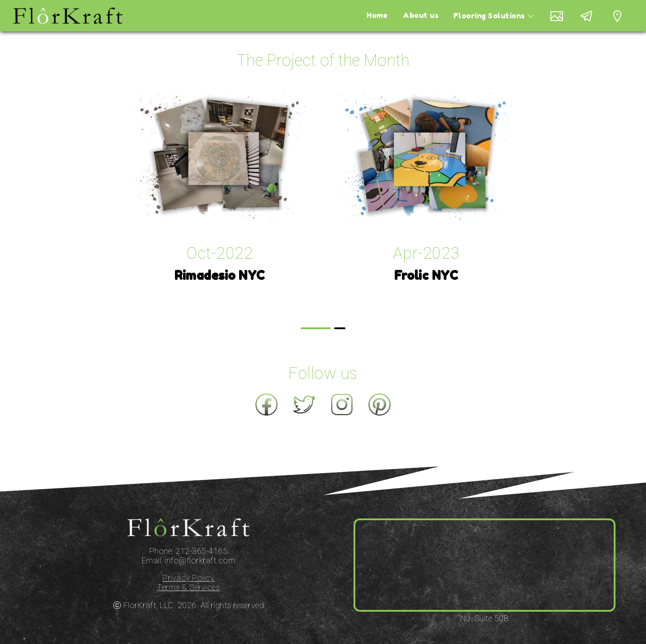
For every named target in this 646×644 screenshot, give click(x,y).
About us (429, 16)
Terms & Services (188, 587)
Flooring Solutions (501, 16)
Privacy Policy (188, 578)
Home (388, 16)
